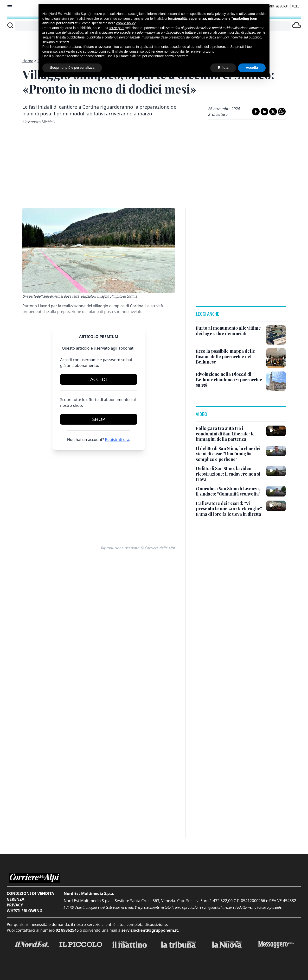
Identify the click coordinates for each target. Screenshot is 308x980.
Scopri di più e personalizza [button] (72, 68)
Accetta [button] (252, 68)
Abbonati (283, 6)
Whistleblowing (25, 911)
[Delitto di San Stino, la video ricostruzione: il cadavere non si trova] (229, 474)
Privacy (15, 905)
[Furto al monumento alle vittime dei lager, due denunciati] (229, 331)
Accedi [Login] (296, 6)
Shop (99, 419)
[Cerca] (10, 25)
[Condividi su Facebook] (256, 112)
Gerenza (16, 899)
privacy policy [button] (225, 14)
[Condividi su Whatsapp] (282, 112)
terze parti (117, 28)
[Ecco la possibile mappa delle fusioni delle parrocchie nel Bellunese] (229, 357)
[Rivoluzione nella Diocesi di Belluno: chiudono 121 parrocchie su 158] (229, 380)
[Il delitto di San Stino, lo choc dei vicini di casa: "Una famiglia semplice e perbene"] (229, 454)
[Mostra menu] (10, 7)
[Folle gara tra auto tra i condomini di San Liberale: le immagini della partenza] (229, 434)
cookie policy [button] (126, 23)
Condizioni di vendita (30, 893)
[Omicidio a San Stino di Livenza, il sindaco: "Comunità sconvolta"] (229, 491)
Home (28, 61)
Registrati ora (117, 440)
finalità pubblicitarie (70, 37)
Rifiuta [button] (223, 68)
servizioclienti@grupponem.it (150, 930)
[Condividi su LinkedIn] (264, 112)
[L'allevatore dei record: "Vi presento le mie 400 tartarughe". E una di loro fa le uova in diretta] (229, 509)
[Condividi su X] (273, 112)
